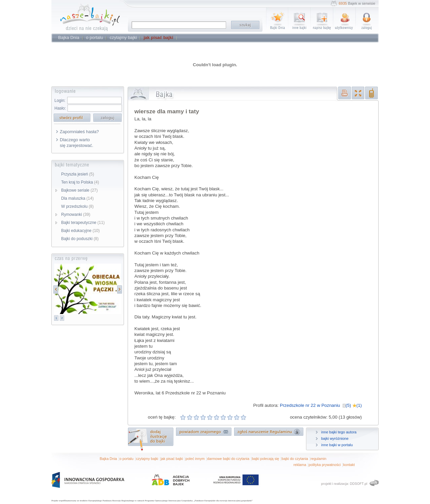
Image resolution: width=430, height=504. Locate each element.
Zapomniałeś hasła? (79, 132)
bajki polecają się (266, 459)
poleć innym (195, 459)
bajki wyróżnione (335, 438)
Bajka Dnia (109, 459)
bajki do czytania (295, 459)
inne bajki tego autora (339, 432)
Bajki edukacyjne (80, 231)
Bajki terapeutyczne (83, 223)
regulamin (319, 459)
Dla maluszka (77, 198)
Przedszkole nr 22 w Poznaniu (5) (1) (321, 405)
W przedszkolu (77, 206)
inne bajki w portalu (337, 445)
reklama (300, 465)
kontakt (349, 465)
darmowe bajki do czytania (228, 459)
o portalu (126, 459)
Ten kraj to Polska (80, 182)
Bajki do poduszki (80, 239)
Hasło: (60, 108)
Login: (60, 101)
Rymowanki (76, 215)
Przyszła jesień (78, 174)
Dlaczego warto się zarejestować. (77, 143)
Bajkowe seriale (79, 190)
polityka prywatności (325, 465)
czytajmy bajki (147, 459)
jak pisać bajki (172, 459)
